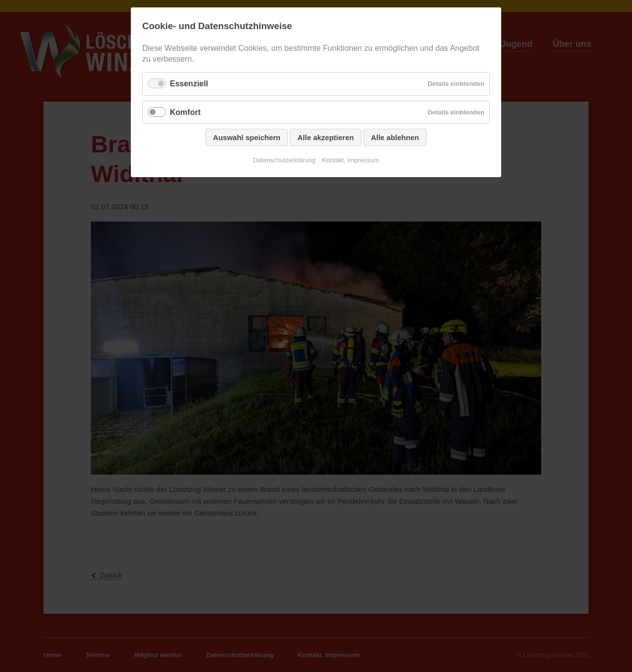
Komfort (185, 112)
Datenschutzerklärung (284, 160)
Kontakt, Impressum (351, 160)
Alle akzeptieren (325, 137)
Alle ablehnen (395, 137)
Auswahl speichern (247, 137)
